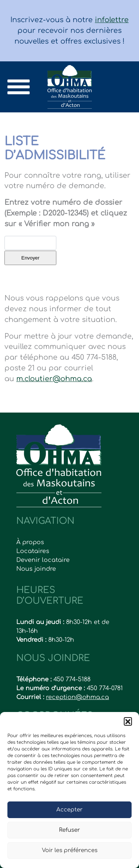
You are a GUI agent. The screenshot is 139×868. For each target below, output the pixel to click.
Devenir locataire (43, 560)
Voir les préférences (70, 850)
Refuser (69, 830)
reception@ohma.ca (77, 697)
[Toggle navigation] (19, 87)
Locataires (33, 551)
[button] (128, 721)
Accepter (69, 810)
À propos (30, 542)
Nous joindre (36, 569)
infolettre (112, 20)
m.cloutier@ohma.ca (54, 379)
